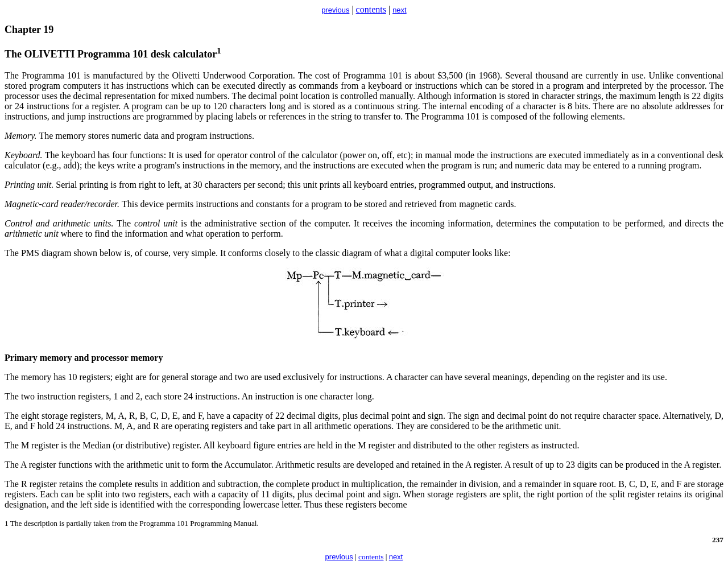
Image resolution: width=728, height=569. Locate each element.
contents (371, 9)
